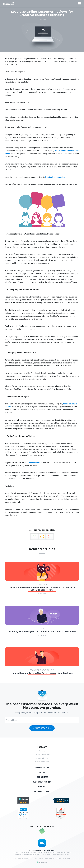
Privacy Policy (49, 858)
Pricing (42, 787)
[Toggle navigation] (80, 3)
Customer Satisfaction (42, 754)
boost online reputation (55, 177)
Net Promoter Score (42, 762)
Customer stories (42, 782)
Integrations (42, 768)
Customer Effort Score (42, 758)
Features (42, 751)
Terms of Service (61, 858)
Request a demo (42, 792)
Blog (42, 772)
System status (42, 862)
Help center (42, 777)
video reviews (35, 462)
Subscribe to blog (42, 728)
